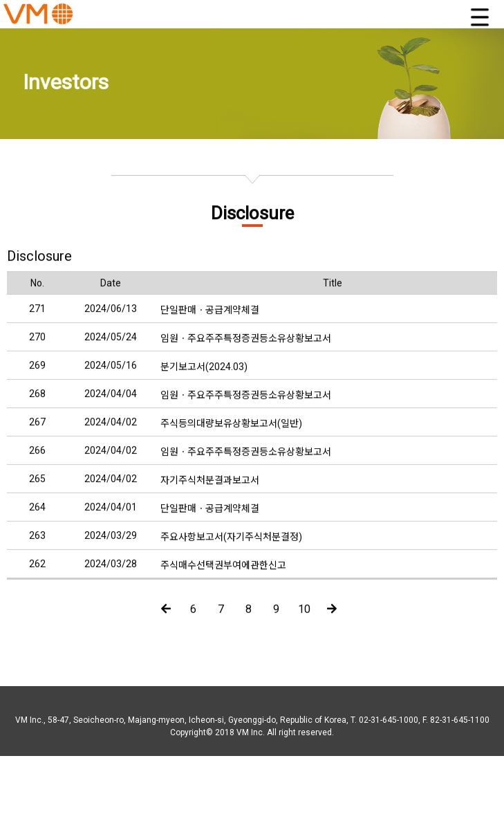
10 (304, 618)
